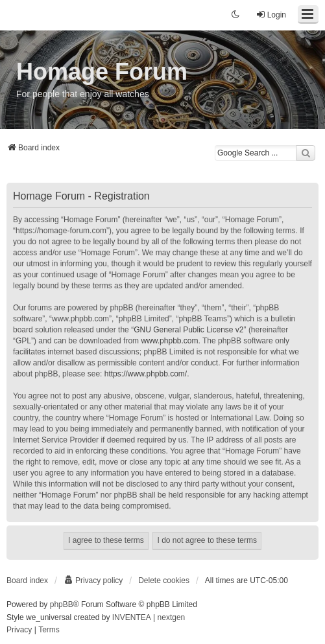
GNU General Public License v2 (188, 330)
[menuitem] (93, 581)
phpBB (62, 604)
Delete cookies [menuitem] (164, 581)
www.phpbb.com (169, 341)
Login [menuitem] (271, 15)
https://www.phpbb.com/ (146, 374)
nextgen (172, 617)
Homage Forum (102, 72)
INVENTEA (132, 617)
